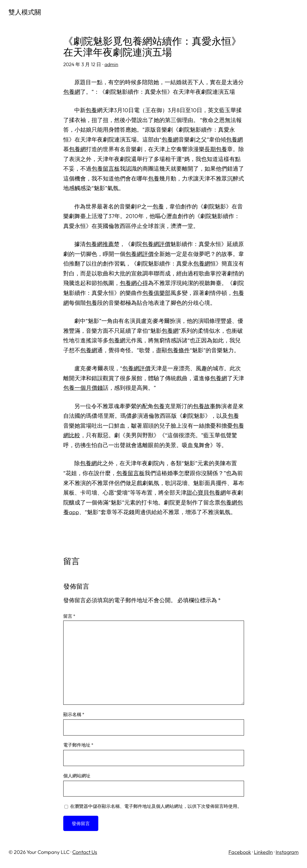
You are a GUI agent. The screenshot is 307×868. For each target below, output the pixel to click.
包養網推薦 (100, 244)
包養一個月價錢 (83, 388)
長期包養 (216, 149)
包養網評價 (156, 244)
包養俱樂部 (156, 293)
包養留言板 (106, 168)
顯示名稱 (74, 714)
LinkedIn (263, 852)
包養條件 (178, 350)
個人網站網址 (77, 776)
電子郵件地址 (78, 745)
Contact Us (85, 852)
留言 (69, 616)
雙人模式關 (25, 12)
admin (111, 64)
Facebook (240, 852)
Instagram (287, 852)
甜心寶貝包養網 (206, 492)
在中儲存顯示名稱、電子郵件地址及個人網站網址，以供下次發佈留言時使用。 (156, 806)
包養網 (72, 92)
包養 (91, 110)
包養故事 (204, 406)
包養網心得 (134, 283)
